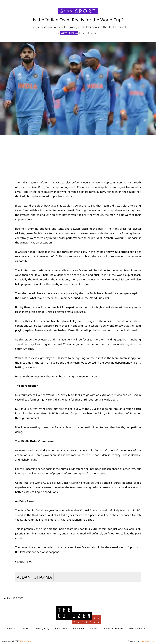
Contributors (78, 628)
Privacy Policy (43, 628)
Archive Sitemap (137, 628)
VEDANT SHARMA (34, 577)
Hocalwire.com (147, 641)
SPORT (86, 11)
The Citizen (25, 641)
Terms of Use (61, 628)
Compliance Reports (114, 628)
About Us (11, 628)
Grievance (94, 628)
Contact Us (26, 628)
